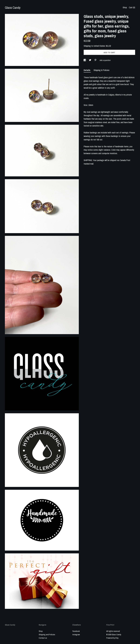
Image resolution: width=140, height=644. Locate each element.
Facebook (76, 631)
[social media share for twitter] (90, 60)
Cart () (132, 7)
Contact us (43, 638)
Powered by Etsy (112, 638)
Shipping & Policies (101, 70)
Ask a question (105, 60)
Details (87, 70)
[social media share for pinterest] (96, 60)
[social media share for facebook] (85, 60)
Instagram (76, 635)
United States (99, 46)
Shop (125, 7)
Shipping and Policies (47, 635)
